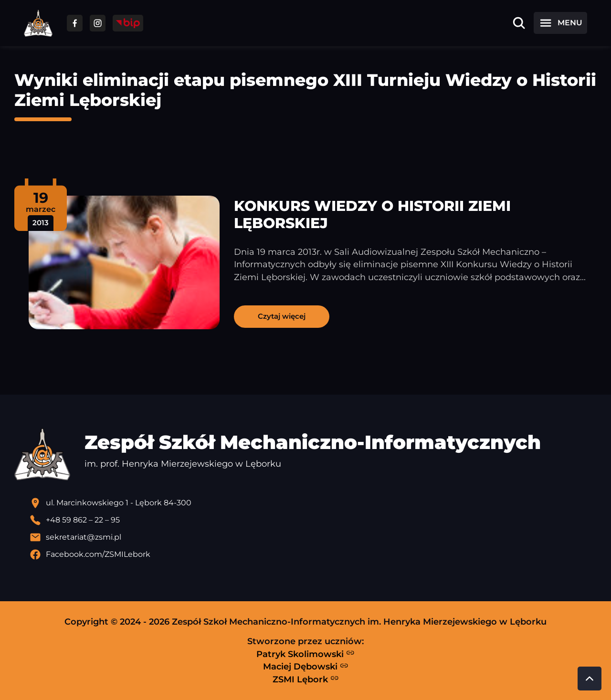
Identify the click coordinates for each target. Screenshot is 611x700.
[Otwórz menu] (560, 23)
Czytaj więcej (282, 316)
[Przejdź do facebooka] (75, 23)
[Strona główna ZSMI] (38, 23)
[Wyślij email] (313, 537)
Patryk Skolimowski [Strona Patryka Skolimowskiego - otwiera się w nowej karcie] (305, 654)
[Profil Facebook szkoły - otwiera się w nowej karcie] (313, 554)
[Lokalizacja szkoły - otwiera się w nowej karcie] (313, 503)
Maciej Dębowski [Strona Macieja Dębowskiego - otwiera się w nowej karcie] (306, 667)
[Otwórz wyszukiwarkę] (519, 23)
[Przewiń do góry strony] (590, 679)
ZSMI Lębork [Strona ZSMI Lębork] (306, 679)
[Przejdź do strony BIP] (128, 23)
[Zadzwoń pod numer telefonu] (313, 520)
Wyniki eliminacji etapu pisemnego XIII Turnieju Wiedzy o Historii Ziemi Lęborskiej (305, 90)
